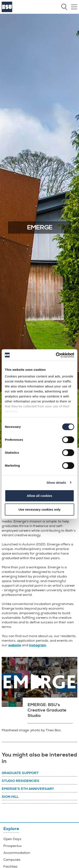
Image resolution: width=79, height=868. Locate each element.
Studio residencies (20, 781)
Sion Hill (10, 797)
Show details (56, 483)
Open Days (12, 839)
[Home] (7, 11)
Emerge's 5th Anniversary (28, 789)
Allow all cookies (40, 496)
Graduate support (20, 773)
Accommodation (17, 853)
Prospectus (13, 846)
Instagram (38, 645)
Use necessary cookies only (39, 509)
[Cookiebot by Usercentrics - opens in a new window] (56, 355)
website (15, 645)
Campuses (12, 860)
